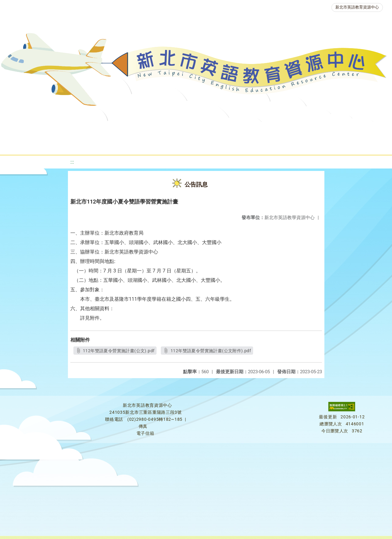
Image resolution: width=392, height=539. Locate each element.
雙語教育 (174, 145)
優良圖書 (205, 129)
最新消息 (58, 129)
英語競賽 (278, 129)
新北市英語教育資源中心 (357, 7)
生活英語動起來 (357, 129)
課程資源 (87, 129)
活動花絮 (211, 145)
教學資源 (124, 129)
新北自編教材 (164, 129)
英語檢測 (241, 129)
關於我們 (21, 129)
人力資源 (314, 129)
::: (72, 162)
